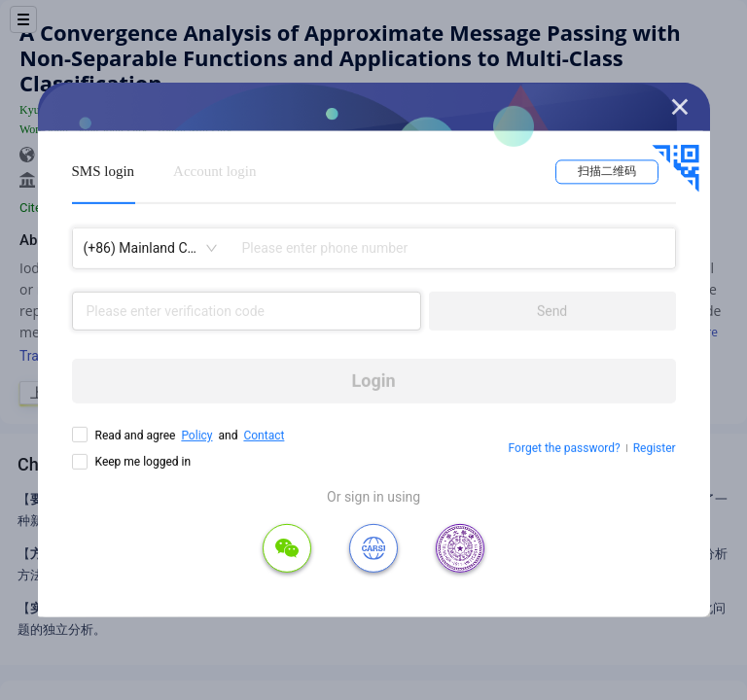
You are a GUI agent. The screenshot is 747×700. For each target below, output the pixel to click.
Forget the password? (565, 448)
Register (655, 448)
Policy (196, 436)
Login (374, 381)
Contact (264, 436)
